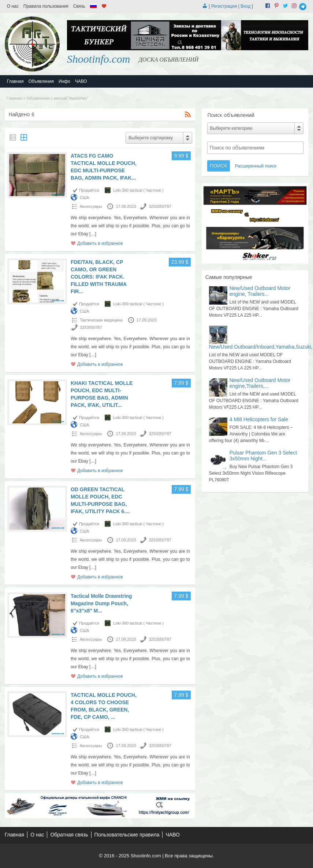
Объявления (41, 81)
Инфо (64, 81)
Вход (245, 6)
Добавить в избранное (100, 243)
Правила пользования (46, 6)
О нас (13, 6)
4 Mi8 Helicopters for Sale (259, 419)
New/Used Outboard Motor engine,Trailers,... (260, 383)
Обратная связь (69, 835)
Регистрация (224, 6)
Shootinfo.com (99, 59)
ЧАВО (81, 81)
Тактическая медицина (101, 320)
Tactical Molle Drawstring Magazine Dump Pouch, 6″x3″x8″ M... (101, 603)
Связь (79, 6)
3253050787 (160, 206)
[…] (93, 234)
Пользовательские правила (127, 835)
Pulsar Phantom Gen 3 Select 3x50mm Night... (263, 456)
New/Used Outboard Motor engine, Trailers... (260, 291)
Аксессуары (91, 206)
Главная (15, 81)
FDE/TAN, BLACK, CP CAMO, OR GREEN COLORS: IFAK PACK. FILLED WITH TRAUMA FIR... (99, 277)
